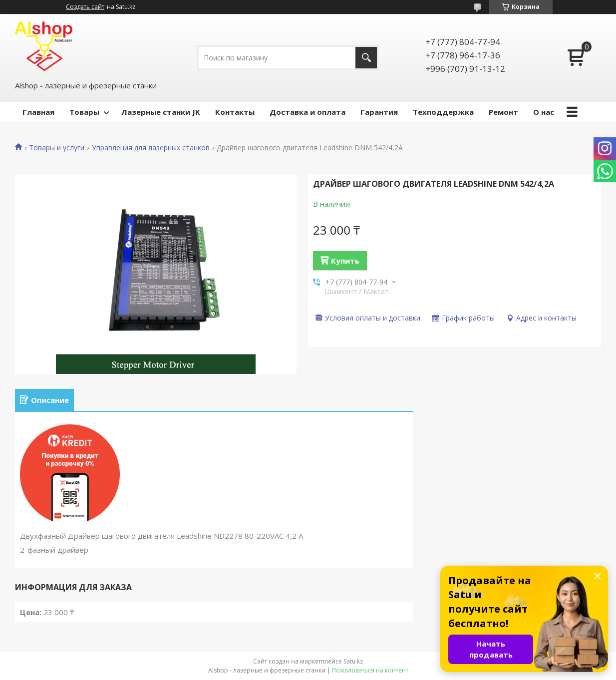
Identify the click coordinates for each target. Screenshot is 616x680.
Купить (345, 261)
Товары (84, 112)
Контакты (235, 112)
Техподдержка (443, 112)
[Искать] (366, 58)
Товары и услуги (57, 148)
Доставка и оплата (308, 112)
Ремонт (503, 112)
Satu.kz (353, 661)
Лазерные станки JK (161, 112)
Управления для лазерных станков (151, 148)
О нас (544, 112)
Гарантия (379, 112)
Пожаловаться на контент (370, 670)
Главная (38, 112)
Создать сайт (85, 7)
